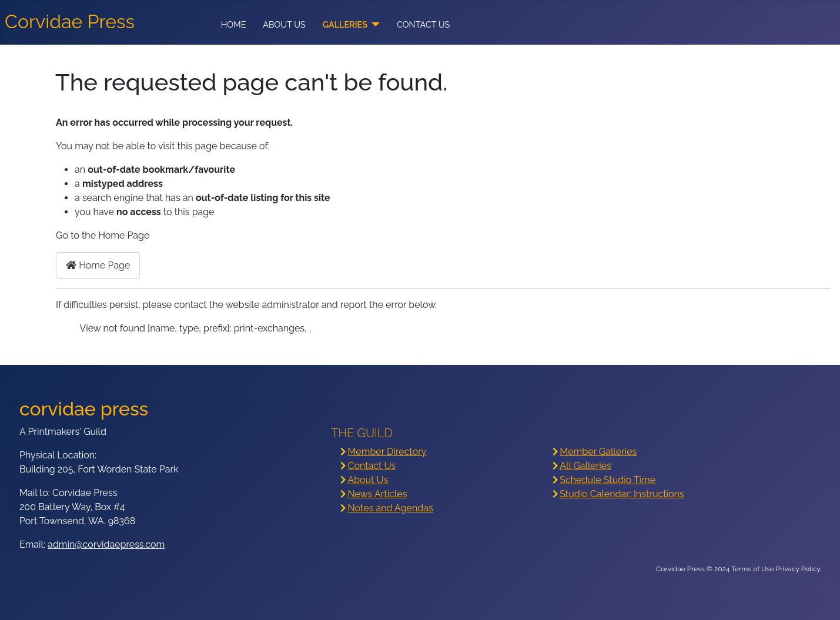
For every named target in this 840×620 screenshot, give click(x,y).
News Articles (377, 494)
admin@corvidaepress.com (106, 544)
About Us (284, 24)
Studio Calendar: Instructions (622, 494)
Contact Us (423, 24)
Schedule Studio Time (608, 480)
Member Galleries (598, 452)
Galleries (345, 24)
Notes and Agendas (390, 508)
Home (234, 24)
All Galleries (585, 466)
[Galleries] (374, 25)
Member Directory (387, 452)
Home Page (98, 265)
